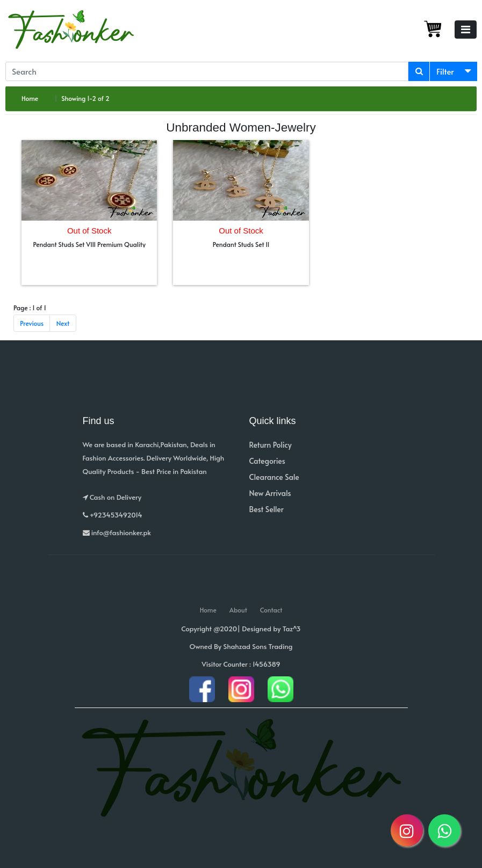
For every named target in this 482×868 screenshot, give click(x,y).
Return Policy (271, 445)
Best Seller (267, 509)
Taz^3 (292, 629)
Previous (32, 323)
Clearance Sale (274, 477)
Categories (267, 461)
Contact (271, 610)
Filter (445, 71)
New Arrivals (270, 493)
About (238, 610)
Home (30, 98)
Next (63, 323)
